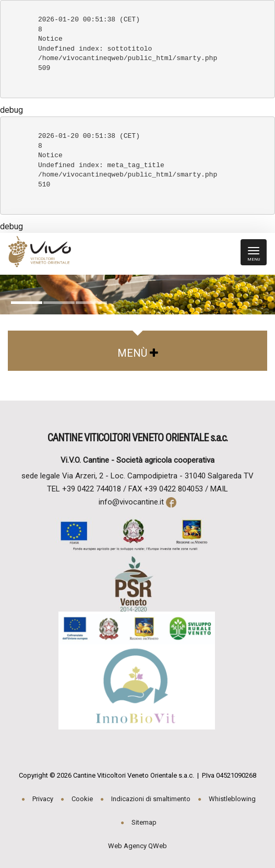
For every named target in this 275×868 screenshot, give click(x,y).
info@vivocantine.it (131, 502)
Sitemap (144, 822)
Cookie (82, 799)
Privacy (43, 799)
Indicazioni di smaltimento (151, 799)
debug (11, 110)
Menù (138, 353)
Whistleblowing (232, 799)
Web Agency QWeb (137, 846)
